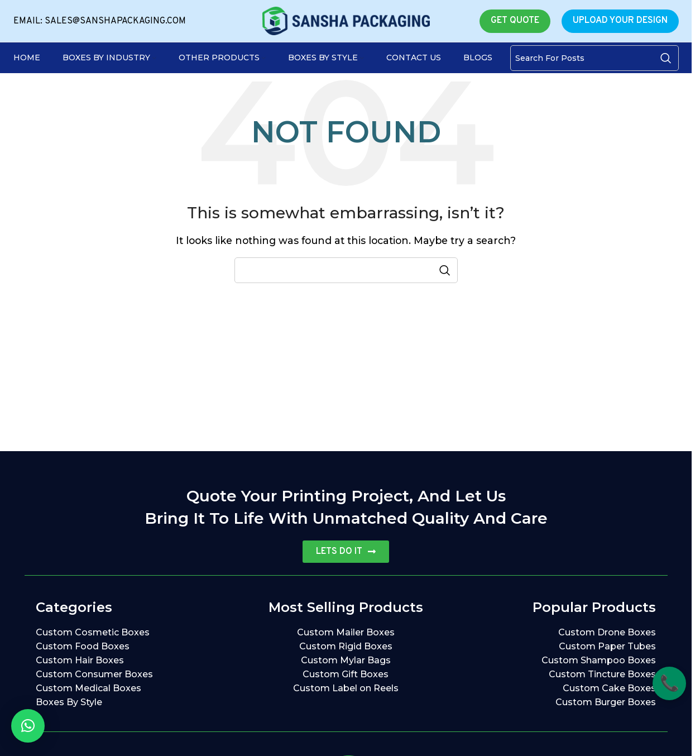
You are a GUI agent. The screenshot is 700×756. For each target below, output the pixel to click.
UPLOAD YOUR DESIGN (620, 21)
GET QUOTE (515, 21)
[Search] (594, 58)
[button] (28, 726)
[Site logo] (346, 20)
